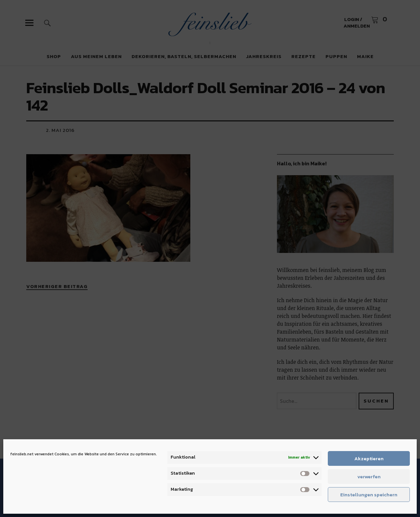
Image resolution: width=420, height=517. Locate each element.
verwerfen (369, 476)
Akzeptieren (369, 458)
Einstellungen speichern (369, 495)
